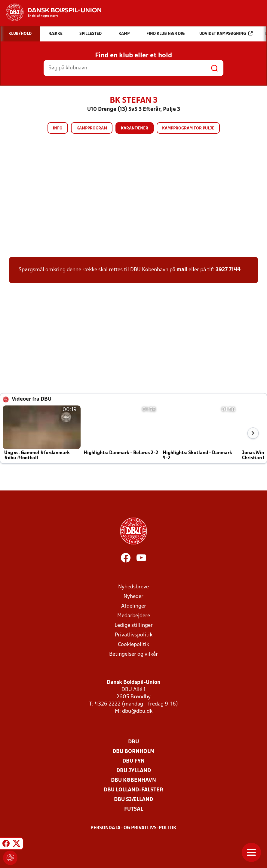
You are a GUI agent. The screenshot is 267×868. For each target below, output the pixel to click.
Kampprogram (92, 128)
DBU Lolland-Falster (133, 790)
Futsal (134, 809)
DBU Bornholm (133, 752)
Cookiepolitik (133, 645)
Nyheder (133, 597)
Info (58, 128)
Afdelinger (134, 606)
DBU (133, 742)
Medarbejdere (134, 616)
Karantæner (135, 128)
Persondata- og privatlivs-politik (133, 828)
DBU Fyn (133, 761)
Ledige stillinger (134, 625)
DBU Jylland (134, 771)
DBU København (133, 780)
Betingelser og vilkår (133, 654)
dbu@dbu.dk (137, 711)
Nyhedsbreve (133, 587)
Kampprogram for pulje (188, 128)
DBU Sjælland (133, 800)
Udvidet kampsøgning (226, 33)
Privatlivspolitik (134, 635)
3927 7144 (228, 270)
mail (182, 270)
